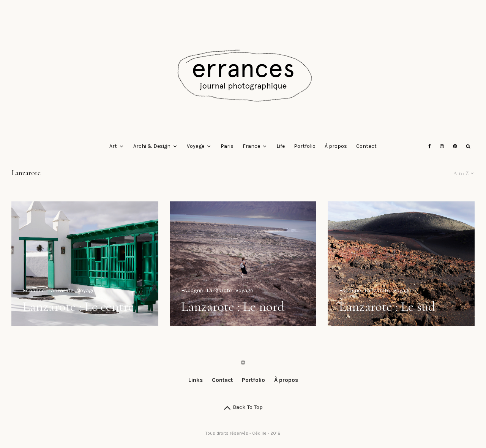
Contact (366, 146)
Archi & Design (152, 146)
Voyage (196, 146)
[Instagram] (442, 146)
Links (196, 380)
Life (281, 146)
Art (113, 146)
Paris (227, 146)
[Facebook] (430, 146)
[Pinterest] (455, 146)
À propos (336, 146)
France (251, 146)
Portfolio (305, 146)
